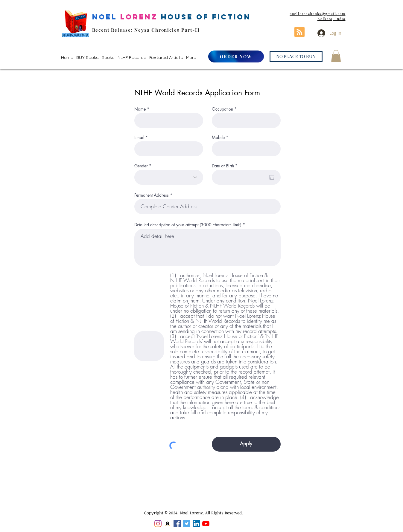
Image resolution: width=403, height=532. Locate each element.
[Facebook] (177, 524)
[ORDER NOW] (236, 56)
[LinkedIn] (196, 524)
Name (140, 109)
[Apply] (246, 444)
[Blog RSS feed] (299, 32)
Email (139, 137)
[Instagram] (158, 524)
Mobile (218, 137)
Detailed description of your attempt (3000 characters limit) (188, 225)
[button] (88, 57)
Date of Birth (226, 166)
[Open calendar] (272, 177)
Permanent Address (152, 195)
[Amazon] (168, 524)
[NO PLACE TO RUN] (296, 56)
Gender (141, 166)
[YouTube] (206, 524)
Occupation (222, 109)
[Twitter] (187, 524)
